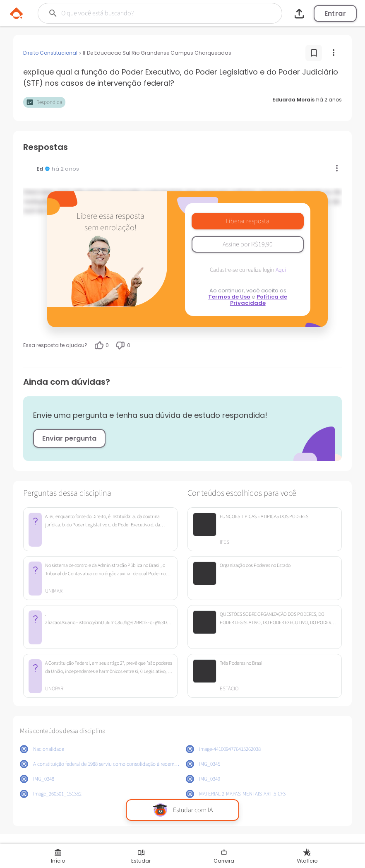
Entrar (335, 13)
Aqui (281, 270)
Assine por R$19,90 (248, 244)
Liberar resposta (248, 221)
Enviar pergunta (69, 438)
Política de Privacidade (259, 300)
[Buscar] (148, 13)
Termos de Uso (229, 297)
